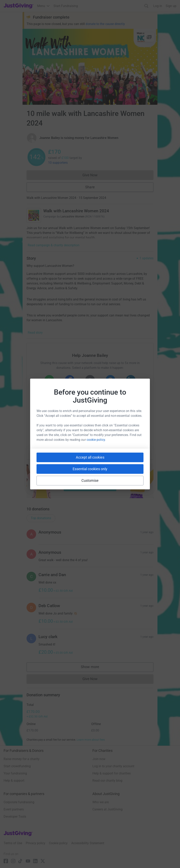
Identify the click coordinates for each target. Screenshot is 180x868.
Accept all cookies (90, 457)
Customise (90, 480)
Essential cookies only (90, 469)
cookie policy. (96, 440)
